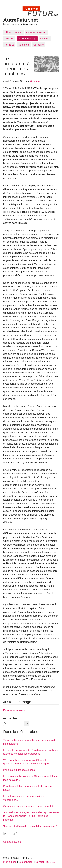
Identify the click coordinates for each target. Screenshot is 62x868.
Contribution (36, 81)
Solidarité (39, 45)
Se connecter (26, 862)
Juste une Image (27, 38)
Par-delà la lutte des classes (19, 770)
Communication (12, 842)
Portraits (9, 45)
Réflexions (24, 45)
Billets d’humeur (14, 32)
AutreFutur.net (21, 20)
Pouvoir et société (14, 710)
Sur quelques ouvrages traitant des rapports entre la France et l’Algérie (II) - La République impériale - (31, 816)
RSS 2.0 (51, 862)
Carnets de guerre (36, 32)
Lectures (45, 38)
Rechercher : (11, 718)
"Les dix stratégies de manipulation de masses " (30, 826)
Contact (40, 862)
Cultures (9, 38)
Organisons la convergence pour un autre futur (29, 806)
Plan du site (10, 862)
